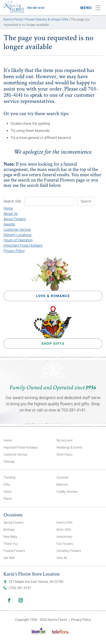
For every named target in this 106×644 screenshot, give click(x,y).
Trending (9, 477)
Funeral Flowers (59, 180)
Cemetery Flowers (69, 551)
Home (8, 208)
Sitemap (9, 462)
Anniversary (64, 537)
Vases (8, 492)
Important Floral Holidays (23, 245)
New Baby (10, 537)
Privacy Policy (14, 251)
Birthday (9, 530)
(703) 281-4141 (20, 588)
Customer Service (17, 230)
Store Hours (65, 455)
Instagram (21, 600)
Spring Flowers (14, 523)
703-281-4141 (36, 8)
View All (62, 558)
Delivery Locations (18, 235)
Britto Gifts (64, 530)
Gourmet (62, 477)
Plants (8, 499)
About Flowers (15, 219)
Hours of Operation (18, 240)
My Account (65, 440)
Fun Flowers (65, 544)
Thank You (11, 544)
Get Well (9, 558)
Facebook (9, 600)
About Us (11, 214)
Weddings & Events (69, 447)
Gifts (7, 485)
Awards (9, 224)
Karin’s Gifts (65, 523)
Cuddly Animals (67, 492)
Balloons (62, 485)
